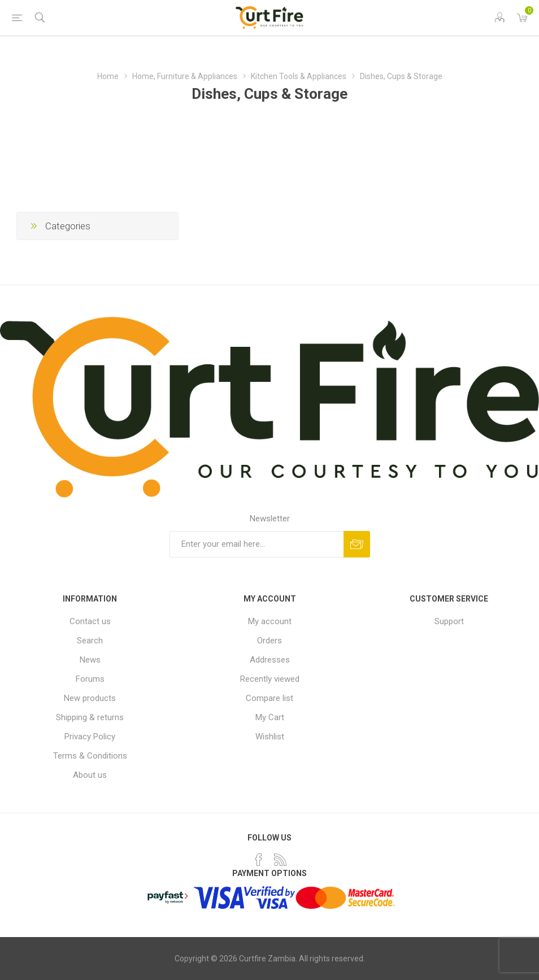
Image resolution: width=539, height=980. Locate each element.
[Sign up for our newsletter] (257, 544)
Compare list (269, 698)
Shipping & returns (90, 717)
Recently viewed (270, 679)
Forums (90, 679)
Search (90, 641)
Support (449, 621)
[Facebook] (259, 860)
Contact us (90, 621)
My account (270, 621)
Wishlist (270, 737)
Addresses (270, 660)
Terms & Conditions (90, 756)
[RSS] (280, 860)
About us (90, 775)
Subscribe (357, 544)
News (90, 660)
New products (90, 698)
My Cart (270, 717)
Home (108, 76)
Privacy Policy (90, 737)
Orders (269, 641)
